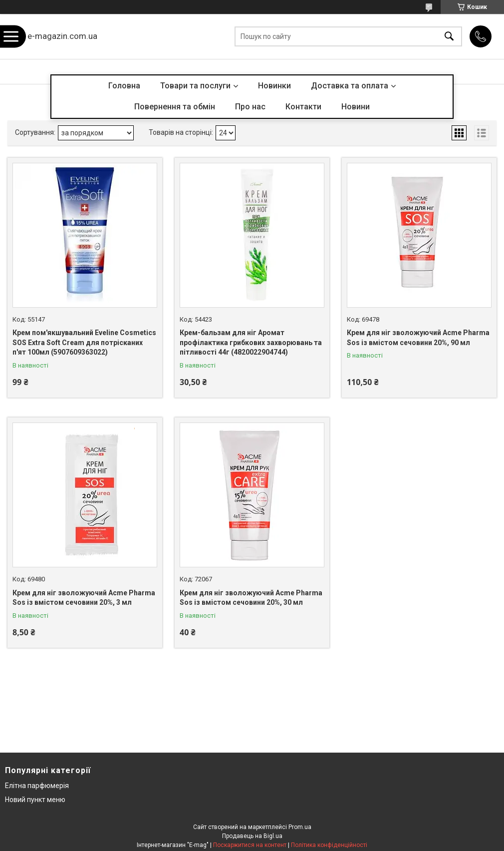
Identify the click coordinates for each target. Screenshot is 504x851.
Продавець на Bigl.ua (252, 836)
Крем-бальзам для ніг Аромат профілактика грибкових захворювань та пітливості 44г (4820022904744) (251, 342)
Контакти (303, 107)
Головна (124, 86)
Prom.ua (300, 827)
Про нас (250, 107)
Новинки (274, 86)
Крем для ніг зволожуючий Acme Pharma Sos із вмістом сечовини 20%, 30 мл (251, 598)
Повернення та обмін (175, 107)
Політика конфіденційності (329, 845)
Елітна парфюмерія (37, 786)
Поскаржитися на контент (250, 845)
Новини (356, 107)
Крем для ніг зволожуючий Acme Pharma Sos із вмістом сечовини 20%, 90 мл (418, 338)
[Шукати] (449, 37)
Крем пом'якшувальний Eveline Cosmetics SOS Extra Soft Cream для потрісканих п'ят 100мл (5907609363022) (84, 342)
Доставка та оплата (350, 86)
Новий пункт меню (35, 800)
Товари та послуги (195, 86)
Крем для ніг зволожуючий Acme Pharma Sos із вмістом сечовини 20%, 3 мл (84, 598)
